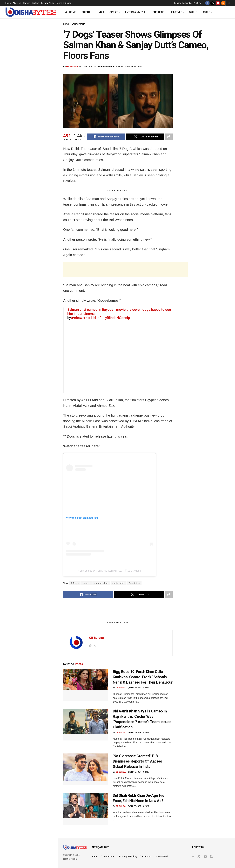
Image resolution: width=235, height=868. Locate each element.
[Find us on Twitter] (213, 3)
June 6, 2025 (89, 67)
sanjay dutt (119, 583)
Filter (50, 22)
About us (17, 3)
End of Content (29, 349)
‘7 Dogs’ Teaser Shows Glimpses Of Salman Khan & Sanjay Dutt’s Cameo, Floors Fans (28, 42)
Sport (114, 12)
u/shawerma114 (83, 318)
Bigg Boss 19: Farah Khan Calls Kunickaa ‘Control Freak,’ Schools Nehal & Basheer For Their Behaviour (143, 677)
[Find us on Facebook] (207, 3)
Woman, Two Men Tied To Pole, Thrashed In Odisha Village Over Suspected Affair (35, 235)
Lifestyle (176, 12)
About (95, 856)
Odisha (86, 12)
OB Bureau (72, 67)
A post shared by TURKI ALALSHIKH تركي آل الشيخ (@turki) (110, 571)
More (206, 12)
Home (8, 3)
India (101, 12)
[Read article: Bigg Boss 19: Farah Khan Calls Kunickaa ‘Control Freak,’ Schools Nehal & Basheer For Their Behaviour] (85, 685)
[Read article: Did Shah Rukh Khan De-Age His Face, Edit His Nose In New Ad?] (85, 809)
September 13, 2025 (138, 688)
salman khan (101, 583)
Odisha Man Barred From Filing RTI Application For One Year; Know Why (36, 174)
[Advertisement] (29, 123)
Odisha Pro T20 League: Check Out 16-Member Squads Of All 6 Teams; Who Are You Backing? (37, 255)
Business (158, 12)
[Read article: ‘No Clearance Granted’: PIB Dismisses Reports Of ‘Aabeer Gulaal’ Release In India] (85, 769)
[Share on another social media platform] (169, 137)
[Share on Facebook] (106, 137)
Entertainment (135, 12)
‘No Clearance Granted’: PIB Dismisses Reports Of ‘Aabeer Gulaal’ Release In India (34, 274)
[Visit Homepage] (31, 12)
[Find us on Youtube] (218, 3)
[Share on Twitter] (145, 137)
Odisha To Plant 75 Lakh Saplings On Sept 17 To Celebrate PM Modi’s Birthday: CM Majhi (36, 86)
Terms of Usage (64, 3)
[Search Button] (229, 3)
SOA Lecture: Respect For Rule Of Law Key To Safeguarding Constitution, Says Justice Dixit (36, 155)
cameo (86, 583)
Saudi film (134, 583)
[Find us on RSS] (223, 3)
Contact (35, 3)
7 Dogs (75, 583)
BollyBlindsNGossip (115, 318)
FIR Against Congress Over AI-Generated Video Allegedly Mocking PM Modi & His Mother (35, 312)
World (193, 12)
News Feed (162, 856)
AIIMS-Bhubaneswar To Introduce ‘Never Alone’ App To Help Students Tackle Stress (36, 293)
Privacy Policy (48, 3)
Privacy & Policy (128, 856)
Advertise (109, 856)
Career (26, 3)
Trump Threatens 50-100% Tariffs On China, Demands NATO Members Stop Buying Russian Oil (36, 193)
